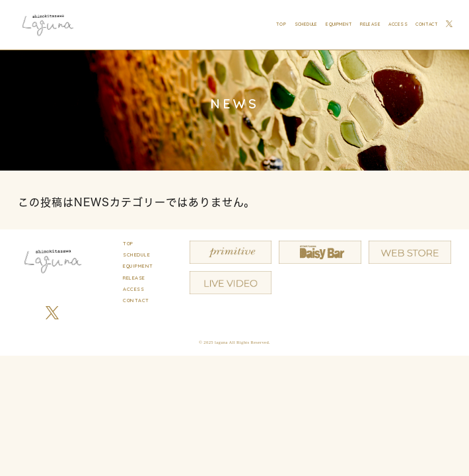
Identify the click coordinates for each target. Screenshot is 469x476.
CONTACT (427, 24)
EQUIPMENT (339, 24)
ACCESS (398, 24)
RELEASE (370, 24)
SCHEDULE (306, 24)
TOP (281, 24)
